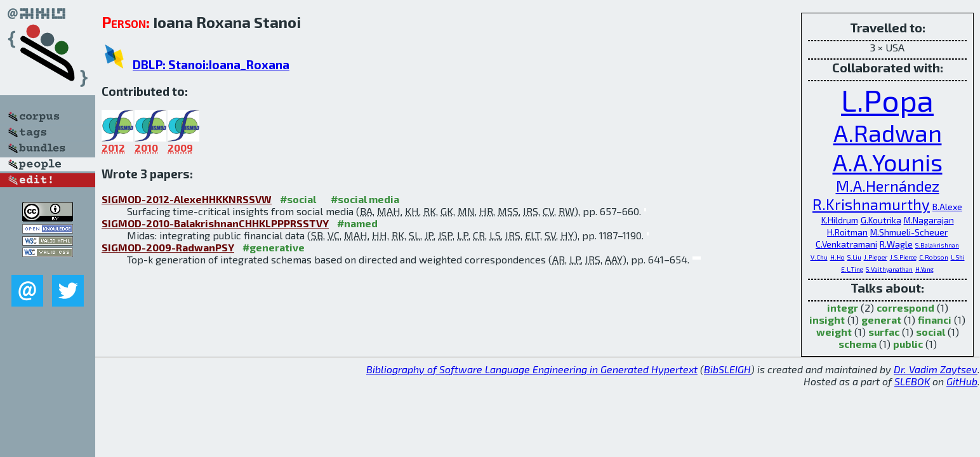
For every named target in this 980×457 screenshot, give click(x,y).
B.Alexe (947, 207)
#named (357, 223)
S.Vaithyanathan (889, 269)
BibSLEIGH (727, 369)
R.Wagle (896, 244)
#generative (274, 247)
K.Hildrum (840, 220)
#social (298, 199)
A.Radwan (888, 133)
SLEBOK (912, 381)
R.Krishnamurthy (871, 204)
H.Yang (924, 269)
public (908, 344)
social (930, 332)
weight (834, 332)
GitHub (962, 381)
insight (827, 320)
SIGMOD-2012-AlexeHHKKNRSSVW (187, 199)
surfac (884, 332)
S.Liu (854, 257)
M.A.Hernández (888, 186)
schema (857, 344)
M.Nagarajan (929, 220)
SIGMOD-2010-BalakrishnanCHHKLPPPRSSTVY (215, 223)
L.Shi (958, 257)
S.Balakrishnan (937, 245)
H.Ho (838, 257)
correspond (905, 308)
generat (881, 320)
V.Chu (819, 257)
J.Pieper (876, 257)
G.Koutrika (881, 220)
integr (843, 308)
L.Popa (887, 100)
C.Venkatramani (846, 244)
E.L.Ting (852, 269)
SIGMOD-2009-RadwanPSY (168, 247)
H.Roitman (847, 232)
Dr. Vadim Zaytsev (936, 369)
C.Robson (934, 257)
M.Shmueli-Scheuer (909, 232)
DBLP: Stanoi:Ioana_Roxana (211, 64)
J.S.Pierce (903, 257)
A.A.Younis (888, 162)
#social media (365, 199)
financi (935, 320)
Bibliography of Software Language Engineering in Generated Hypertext (532, 369)
